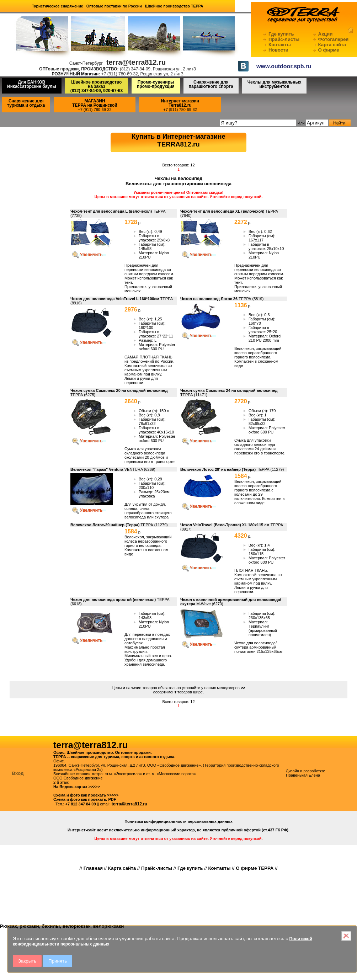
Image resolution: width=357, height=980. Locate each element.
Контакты (280, 45)
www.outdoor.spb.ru (284, 66)
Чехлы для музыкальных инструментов (275, 84)
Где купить (281, 34)
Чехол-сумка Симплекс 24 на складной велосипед (229, 390)
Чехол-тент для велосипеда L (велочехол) (111, 211)
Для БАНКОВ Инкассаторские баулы (32, 84)
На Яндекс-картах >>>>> (77, 787)
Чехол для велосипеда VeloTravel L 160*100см (115, 299)
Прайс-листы (284, 39)
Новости (278, 50)
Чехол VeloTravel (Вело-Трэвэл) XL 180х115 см (225, 525)
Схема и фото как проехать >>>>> (86, 795)
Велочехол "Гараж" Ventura (97, 469)
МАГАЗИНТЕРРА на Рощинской (95, 103)
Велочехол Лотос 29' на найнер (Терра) (218, 469)
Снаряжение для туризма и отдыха (26, 103)
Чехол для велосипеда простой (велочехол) (113, 600)
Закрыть (27, 961)
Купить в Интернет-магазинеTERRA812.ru (178, 140)
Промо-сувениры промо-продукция (156, 84)
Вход (18, 773)
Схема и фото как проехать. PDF (85, 799)
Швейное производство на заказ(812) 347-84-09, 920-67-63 (97, 86)
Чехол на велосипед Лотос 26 (209, 299)
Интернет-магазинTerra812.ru (180, 103)
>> (243, 688)
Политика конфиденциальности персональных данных (178, 821)
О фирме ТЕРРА (255, 868)
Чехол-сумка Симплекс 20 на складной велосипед (119, 390)
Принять (58, 961)
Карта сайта (332, 45)
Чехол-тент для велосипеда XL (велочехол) (222, 211)
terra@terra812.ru (129, 804)
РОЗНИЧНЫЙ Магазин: (76, 74)
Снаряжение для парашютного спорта (211, 84)
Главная (93, 868)
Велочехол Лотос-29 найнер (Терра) (105, 525)
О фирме (329, 50)
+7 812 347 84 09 (81, 804)
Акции (326, 34)
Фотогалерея (334, 39)
